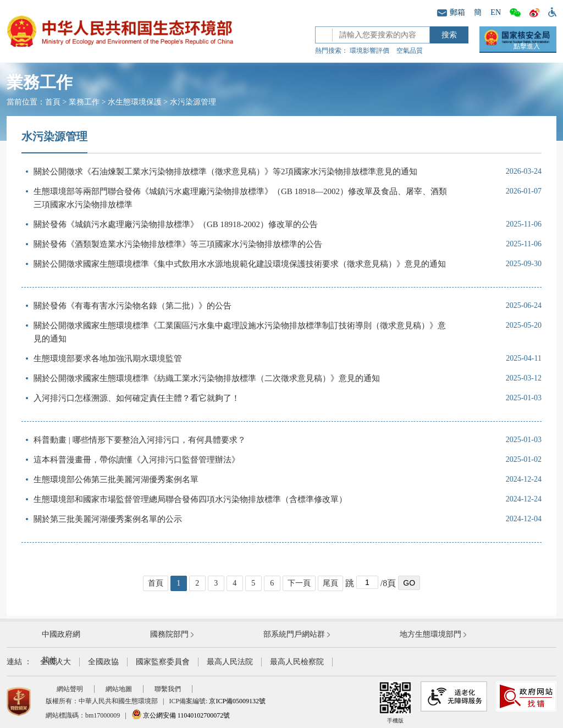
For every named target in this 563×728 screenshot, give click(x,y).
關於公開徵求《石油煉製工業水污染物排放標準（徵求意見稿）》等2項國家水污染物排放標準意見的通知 (225, 172)
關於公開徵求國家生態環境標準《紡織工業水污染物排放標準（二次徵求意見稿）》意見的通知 (207, 378)
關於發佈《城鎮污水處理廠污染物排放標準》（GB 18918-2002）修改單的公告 (176, 224)
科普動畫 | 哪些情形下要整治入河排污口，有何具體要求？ (140, 440)
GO (409, 583)
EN (496, 12)
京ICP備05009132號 (237, 701)
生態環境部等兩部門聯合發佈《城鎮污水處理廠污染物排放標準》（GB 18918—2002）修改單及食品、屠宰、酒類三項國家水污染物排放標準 (240, 198)
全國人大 (56, 662)
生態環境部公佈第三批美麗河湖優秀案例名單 (116, 479)
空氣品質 (410, 51)
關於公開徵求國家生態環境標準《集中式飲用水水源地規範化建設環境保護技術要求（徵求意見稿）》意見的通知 (240, 264)
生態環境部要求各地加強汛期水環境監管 (108, 359)
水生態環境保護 (135, 102)
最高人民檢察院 (297, 662)
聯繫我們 (168, 689)
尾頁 (330, 583)
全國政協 (103, 662)
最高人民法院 (230, 662)
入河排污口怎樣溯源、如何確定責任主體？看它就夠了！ (137, 398)
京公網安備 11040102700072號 (181, 715)
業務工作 (84, 102)
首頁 (53, 102)
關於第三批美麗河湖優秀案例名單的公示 (108, 519)
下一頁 (299, 583)
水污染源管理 (193, 102)
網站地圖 (119, 689)
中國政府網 (61, 634)
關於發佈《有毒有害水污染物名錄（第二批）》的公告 (133, 306)
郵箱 (451, 12)
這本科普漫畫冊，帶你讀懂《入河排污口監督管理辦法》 (137, 460)
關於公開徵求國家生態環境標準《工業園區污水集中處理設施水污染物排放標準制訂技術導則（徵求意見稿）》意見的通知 (240, 332)
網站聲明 (70, 689)
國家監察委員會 (163, 662)
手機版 (395, 702)
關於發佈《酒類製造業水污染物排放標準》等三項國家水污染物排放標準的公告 (178, 244)
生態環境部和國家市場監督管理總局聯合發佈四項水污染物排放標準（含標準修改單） (190, 499)
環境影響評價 (369, 51)
